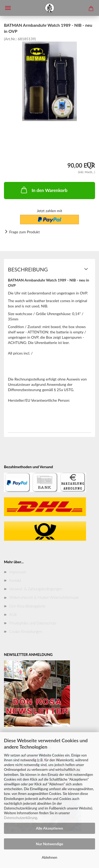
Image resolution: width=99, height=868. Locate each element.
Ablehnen (49, 857)
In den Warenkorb (44, 190)
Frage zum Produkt (24, 232)
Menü (8, 8)
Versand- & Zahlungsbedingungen (36, 589)
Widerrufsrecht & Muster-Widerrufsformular (44, 597)
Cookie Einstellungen (26, 631)
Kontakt (15, 580)
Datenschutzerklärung (20, 818)
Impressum (18, 572)
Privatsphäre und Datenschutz (33, 623)
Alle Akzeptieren (49, 828)
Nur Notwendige (49, 844)
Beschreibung (28, 269)
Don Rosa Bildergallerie (27, 606)
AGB (13, 614)
